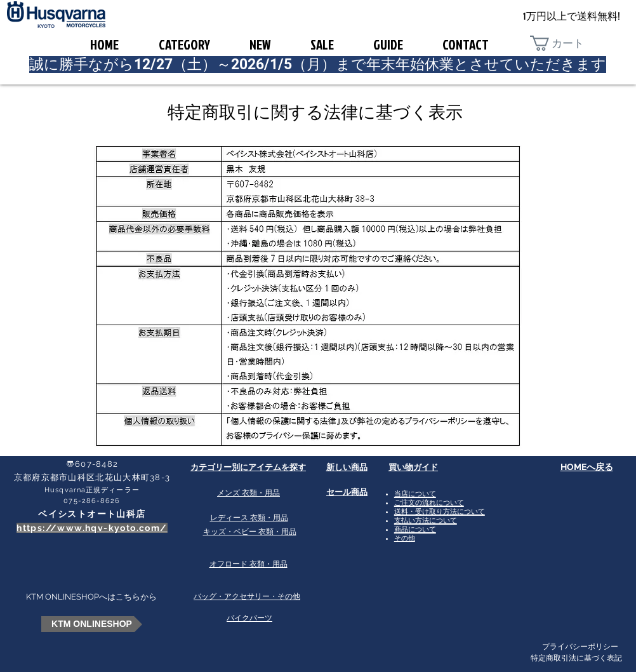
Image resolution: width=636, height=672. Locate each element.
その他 (405, 538)
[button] (566, 43)
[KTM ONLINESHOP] (92, 624)
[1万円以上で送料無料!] (571, 17)
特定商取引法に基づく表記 (576, 658)
